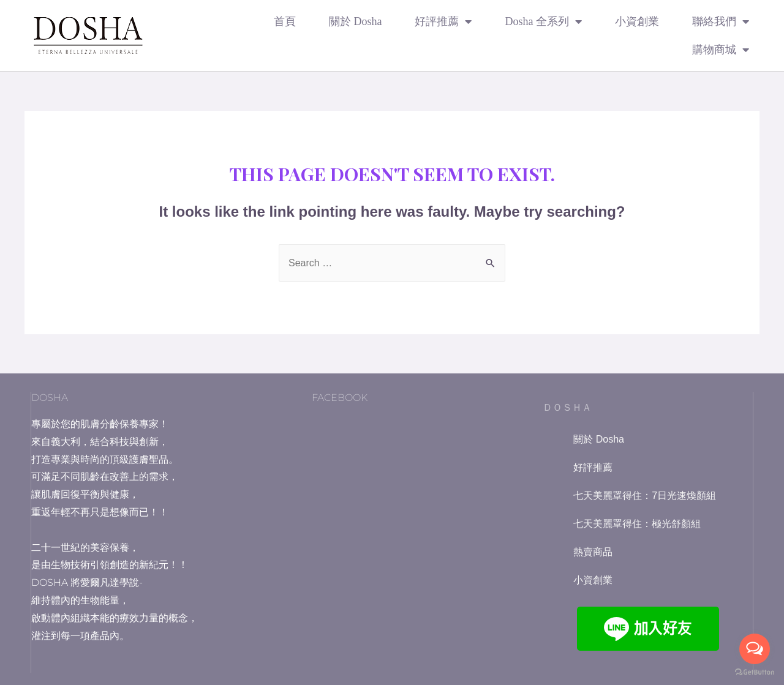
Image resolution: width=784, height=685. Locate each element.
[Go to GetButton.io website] (755, 672)
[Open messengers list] (755, 649)
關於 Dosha (356, 21)
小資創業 (637, 21)
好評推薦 (443, 21)
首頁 (285, 21)
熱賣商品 (593, 552)
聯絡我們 (721, 21)
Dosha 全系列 (543, 21)
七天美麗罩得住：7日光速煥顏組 (645, 496)
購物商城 (721, 50)
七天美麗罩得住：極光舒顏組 (637, 524)
